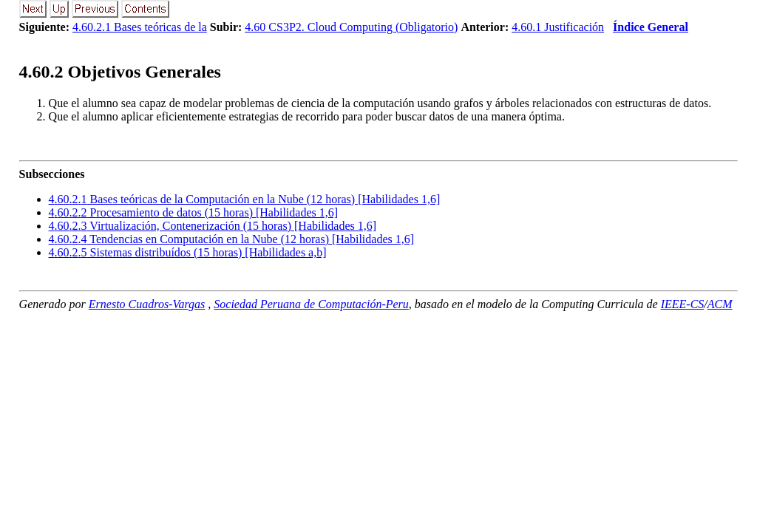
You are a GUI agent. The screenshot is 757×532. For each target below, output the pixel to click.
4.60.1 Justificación (558, 27)
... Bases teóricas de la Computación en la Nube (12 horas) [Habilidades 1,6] (245, 199)
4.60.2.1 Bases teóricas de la (140, 27)
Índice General (651, 27)
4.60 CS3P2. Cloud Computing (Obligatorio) (351, 27)
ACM (720, 304)
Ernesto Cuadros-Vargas (147, 304)
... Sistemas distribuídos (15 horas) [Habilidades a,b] (188, 252)
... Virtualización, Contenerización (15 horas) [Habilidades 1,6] (213, 226)
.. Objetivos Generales (120, 72)
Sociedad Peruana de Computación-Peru (311, 304)
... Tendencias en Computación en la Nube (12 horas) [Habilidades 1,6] (231, 239)
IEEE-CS (683, 304)
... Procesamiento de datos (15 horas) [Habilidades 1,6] (193, 212)
